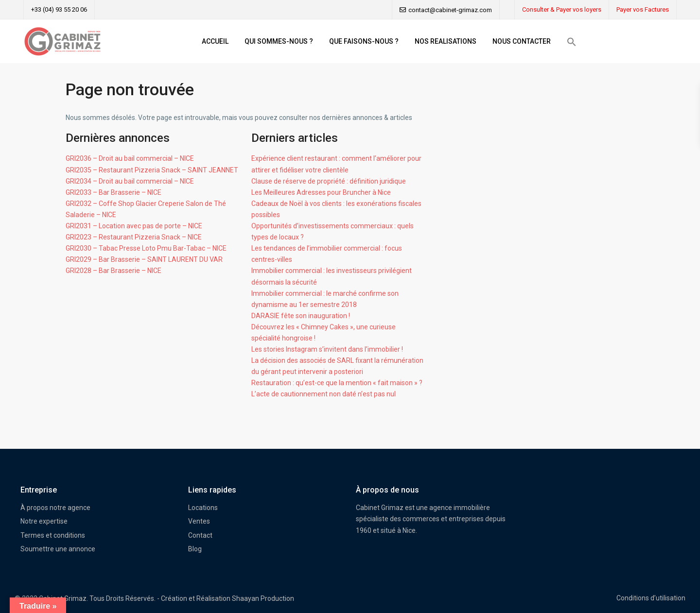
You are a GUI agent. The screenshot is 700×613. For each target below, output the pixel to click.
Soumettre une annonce (58, 549)
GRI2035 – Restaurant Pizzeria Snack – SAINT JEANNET (152, 170)
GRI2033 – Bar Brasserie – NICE (114, 192)
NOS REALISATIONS (446, 41)
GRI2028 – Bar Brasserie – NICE (114, 271)
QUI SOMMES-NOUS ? (279, 41)
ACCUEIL (215, 41)
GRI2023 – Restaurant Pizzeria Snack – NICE (134, 237)
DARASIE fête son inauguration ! (301, 316)
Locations (203, 508)
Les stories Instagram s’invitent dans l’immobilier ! (327, 349)
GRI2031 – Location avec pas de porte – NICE (134, 226)
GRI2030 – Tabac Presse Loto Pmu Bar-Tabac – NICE (146, 248)
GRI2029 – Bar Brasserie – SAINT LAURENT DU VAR (144, 259)
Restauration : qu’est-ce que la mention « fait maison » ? (337, 383)
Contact (200, 535)
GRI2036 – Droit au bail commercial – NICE (130, 158)
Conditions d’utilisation (651, 598)
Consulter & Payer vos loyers (562, 9)
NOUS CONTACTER (522, 41)
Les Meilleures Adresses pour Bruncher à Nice (321, 192)
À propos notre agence (55, 508)
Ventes (199, 521)
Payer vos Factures (643, 9)
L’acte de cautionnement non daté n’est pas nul (324, 394)
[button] (572, 42)
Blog (195, 549)
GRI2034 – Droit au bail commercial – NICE (130, 181)
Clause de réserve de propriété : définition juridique (329, 181)
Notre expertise (44, 521)
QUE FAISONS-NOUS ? (364, 41)
